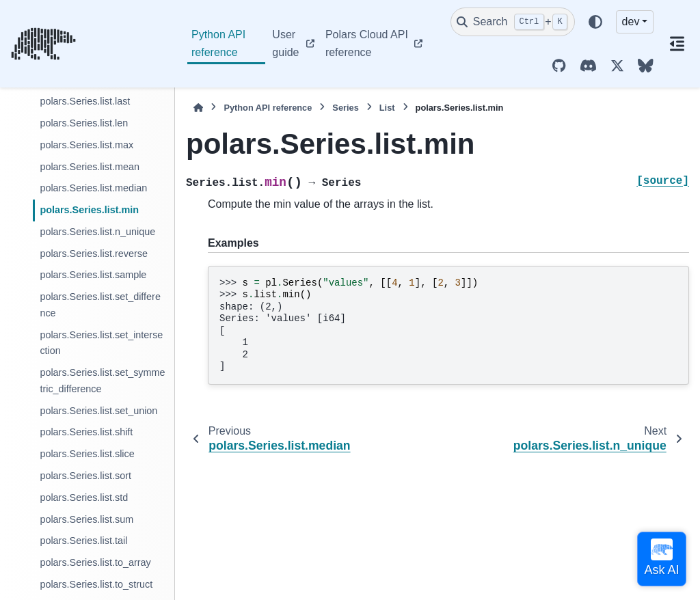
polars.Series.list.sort (85, 476)
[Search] (513, 22)
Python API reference (218, 43)
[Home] (198, 108)
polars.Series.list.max (86, 145)
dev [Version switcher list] (631, 22)
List (387, 108)
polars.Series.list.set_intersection (101, 343)
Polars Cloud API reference (367, 43)
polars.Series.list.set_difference (100, 305)
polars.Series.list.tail (83, 541)
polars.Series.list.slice (87, 454)
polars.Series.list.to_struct (96, 584)
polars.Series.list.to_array (95, 562)
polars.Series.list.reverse (94, 254)
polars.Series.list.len (84, 123)
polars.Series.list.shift (86, 432)
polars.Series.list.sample (93, 275)
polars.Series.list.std (84, 497)
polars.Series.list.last (85, 101)
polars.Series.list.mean (90, 167)
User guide (285, 43)
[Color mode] (595, 22)
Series (345, 108)
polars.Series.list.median (93, 188)
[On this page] (677, 44)
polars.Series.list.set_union (98, 411)
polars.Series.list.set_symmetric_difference (102, 381)
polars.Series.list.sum (86, 519)
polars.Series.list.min (89, 210)
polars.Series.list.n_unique (97, 232)
